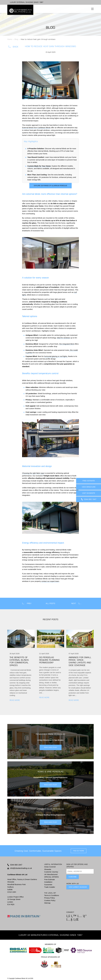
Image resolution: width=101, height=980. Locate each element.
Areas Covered (50, 867)
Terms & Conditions (52, 895)
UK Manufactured (51, 874)
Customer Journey (51, 872)
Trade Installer (50, 887)
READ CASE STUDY (51, 747)
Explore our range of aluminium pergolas (50, 186)
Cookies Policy (50, 900)
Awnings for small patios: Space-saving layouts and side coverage (80, 661)
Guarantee (48, 885)
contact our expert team (50, 581)
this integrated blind (67, 344)
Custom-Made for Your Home (39, 166)
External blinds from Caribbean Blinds (36, 128)
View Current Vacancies (78, 887)
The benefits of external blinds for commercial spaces (19, 661)
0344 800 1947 (16, 865)
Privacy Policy (49, 898)
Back (13, 47)
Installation (48, 882)
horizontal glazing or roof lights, (56, 356)
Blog (16, 39)
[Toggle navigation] (92, 9)
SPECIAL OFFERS (51, 877)
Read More (15, 700)
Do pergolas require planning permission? (49, 660)
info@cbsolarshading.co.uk (21, 868)
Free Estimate (49, 879)
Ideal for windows (63, 338)
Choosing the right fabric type (33, 473)
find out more (79, 851)
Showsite (48, 869)
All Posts (50, 603)
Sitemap (47, 903)
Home (10, 39)
